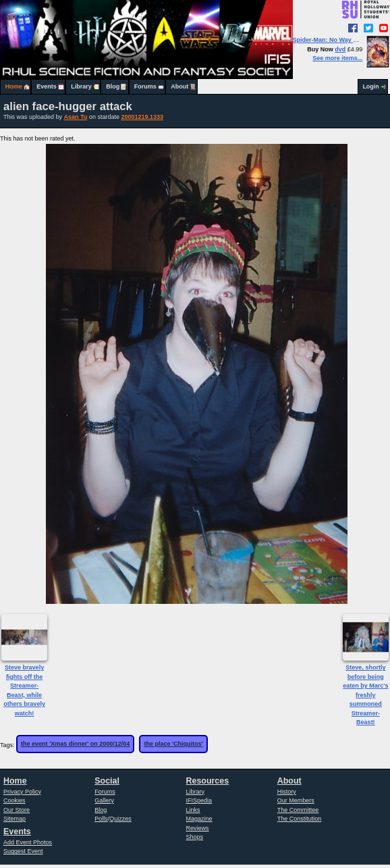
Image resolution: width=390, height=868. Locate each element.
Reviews (198, 828)
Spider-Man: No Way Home (332, 40)
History (287, 792)
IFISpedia (199, 800)
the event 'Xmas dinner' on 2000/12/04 (75, 744)
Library (81, 86)
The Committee (298, 810)
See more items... (337, 58)
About (179, 86)
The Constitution (300, 819)
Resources (208, 781)
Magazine (199, 819)
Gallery (104, 800)
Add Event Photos (28, 842)
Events (47, 86)
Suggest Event (23, 851)
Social (107, 781)
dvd (340, 49)
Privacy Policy (22, 792)
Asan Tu (76, 117)
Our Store (17, 810)
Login (371, 86)
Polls (101, 819)
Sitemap (15, 819)
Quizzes (120, 819)
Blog (113, 86)
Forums (145, 86)
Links (193, 810)
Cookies (15, 800)
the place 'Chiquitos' (173, 744)
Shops (195, 837)
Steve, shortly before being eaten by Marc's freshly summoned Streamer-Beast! (365, 695)
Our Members (296, 800)
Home (14, 86)
